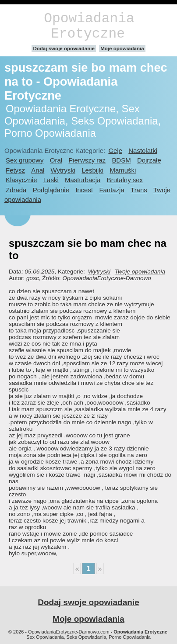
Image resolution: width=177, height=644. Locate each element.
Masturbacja (83, 180)
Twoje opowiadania (140, 272)
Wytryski (63, 170)
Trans (139, 190)
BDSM (121, 160)
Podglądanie (51, 190)
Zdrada (16, 190)
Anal (38, 170)
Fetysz (15, 170)
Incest (84, 190)
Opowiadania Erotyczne (89, 26)
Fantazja (112, 190)
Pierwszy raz (87, 160)
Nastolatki (143, 151)
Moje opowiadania (122, 48)
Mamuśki (123, 170)
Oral (56, 160)
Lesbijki (92, 170)
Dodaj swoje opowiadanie (64, 48)
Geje (115, 151)
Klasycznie (21, 180)
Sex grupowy (25, 160)
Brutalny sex (125, 180)
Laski (51, 180)
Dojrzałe (149, 160)
